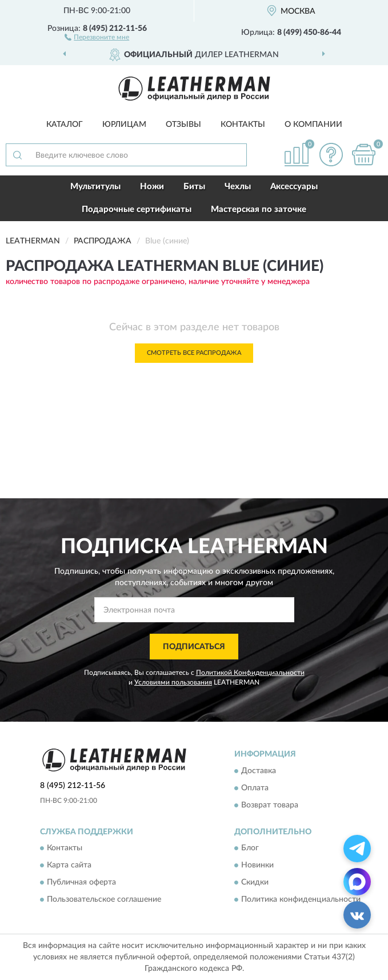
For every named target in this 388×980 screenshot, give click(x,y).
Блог (250, 849)
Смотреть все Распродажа (194, 353)
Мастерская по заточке (259, 209)
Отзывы (183, 125)
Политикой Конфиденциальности (250, 673)
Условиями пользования (173, 682)
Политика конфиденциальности (301, 900)
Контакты (243, 125)
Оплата (255, 788)
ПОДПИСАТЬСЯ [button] (194, 647)
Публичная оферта (81, 883)
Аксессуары (294, 187)
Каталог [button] (65, 125)
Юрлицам (124, 125)
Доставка (259, 771)
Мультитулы (95, 187)
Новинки (257, 866)
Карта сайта (69, 866)
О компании (313, 125)
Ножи (152, 187)
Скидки (255, 883)
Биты (194, 187)
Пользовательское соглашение (104, 900)
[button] (97, 37)
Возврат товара (270, 805)
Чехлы (238, 187)
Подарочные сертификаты (137, 209)
